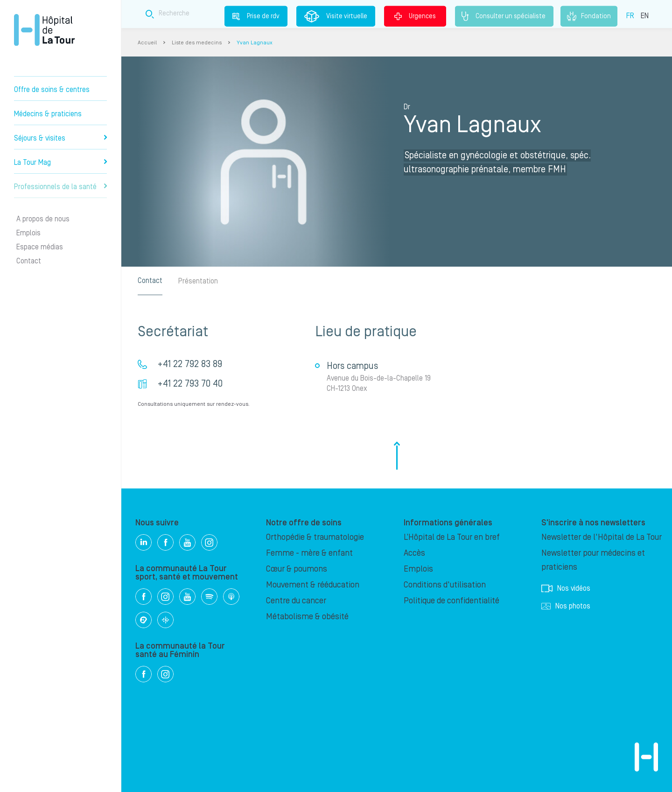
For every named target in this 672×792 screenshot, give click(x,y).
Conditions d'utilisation (445, 585)
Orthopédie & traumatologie (315, 537)
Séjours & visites (60, 138)
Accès (414, 553)
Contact (29, 261)
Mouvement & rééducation (313, 585)
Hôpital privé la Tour (44, 30)
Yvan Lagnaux (255, 43)
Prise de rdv (256, 16)
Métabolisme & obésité (307, 617)
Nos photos (566, 606)
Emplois (28, 233)
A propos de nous (43, 219)
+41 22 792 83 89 (190, 364)
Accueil (147, 43)
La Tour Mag (60, 163)
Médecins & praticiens (48, 114)
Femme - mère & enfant (309, 553)
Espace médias (40, 247)
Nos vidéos (566, 588)
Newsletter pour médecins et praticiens (593, 560)
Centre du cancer (296, 601)
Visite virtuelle (336, 16)
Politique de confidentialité (451, 601)
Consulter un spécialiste (504, 16)
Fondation (589, 16)
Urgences (415, 16)
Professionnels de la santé (60, 187)
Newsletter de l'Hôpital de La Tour (602, 537)
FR (630, 15)
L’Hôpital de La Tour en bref (452, 537)
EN (645, 15)
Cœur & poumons (297, 569)
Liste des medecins (197, 43)
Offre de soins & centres (52, 90)
